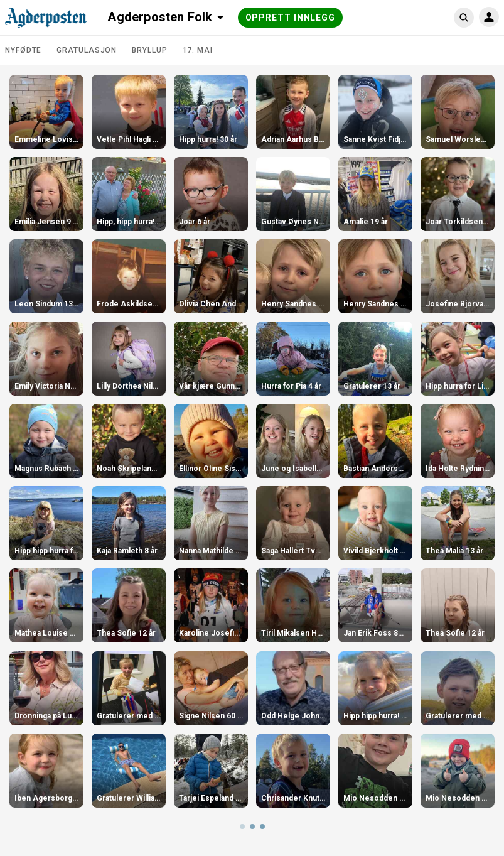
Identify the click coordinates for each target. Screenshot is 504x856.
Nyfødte (23, 50)
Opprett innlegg (291, 18)
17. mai (198, 50)
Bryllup (149, 50)
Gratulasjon (87, 50)
